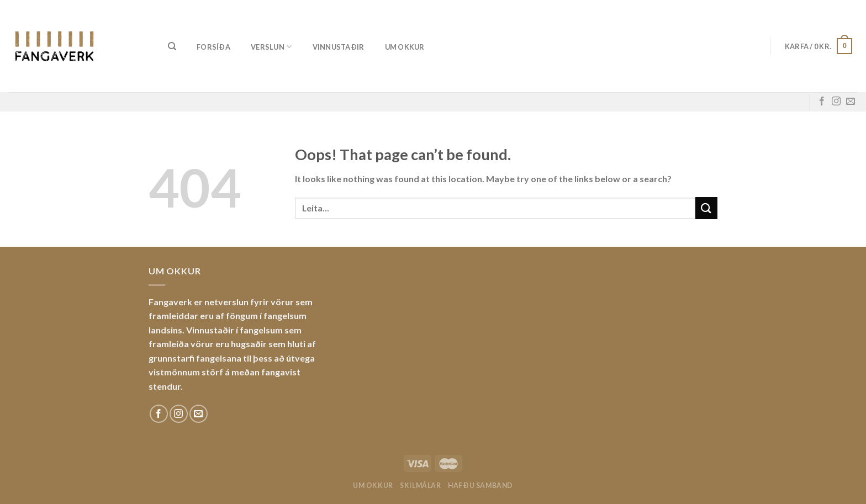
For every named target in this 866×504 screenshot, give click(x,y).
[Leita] (172, 46)
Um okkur (405, 47)
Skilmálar (421, 486)
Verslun (271, 47)
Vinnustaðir (339, 47)
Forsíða (213, 47)
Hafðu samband (480, 486)
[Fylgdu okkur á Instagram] (836, 102)
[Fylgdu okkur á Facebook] (822, 102)
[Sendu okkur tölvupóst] (851, 102)
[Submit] (706, 208)
